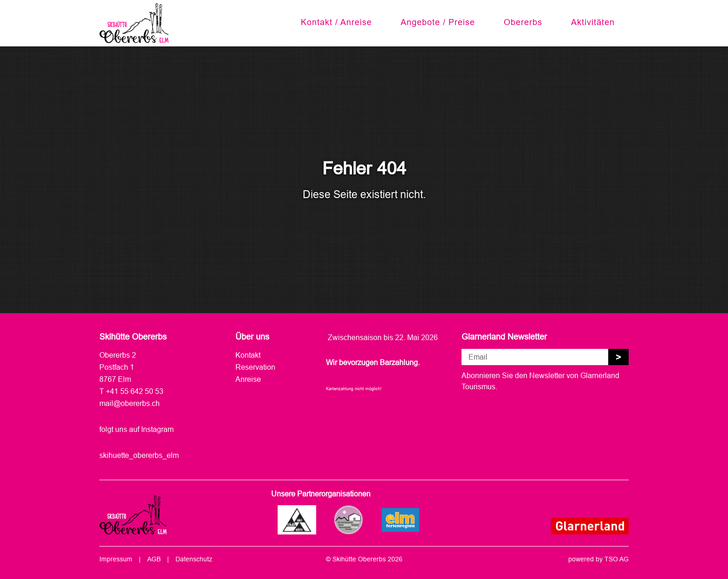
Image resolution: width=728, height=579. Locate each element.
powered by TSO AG (598, 559)
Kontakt (248, 355)
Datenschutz (194, 559)
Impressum (116, 559)
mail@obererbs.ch (130, 403)
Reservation (255, 367)
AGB (154, 559)
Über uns (252, 337)
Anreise (248, 379)
